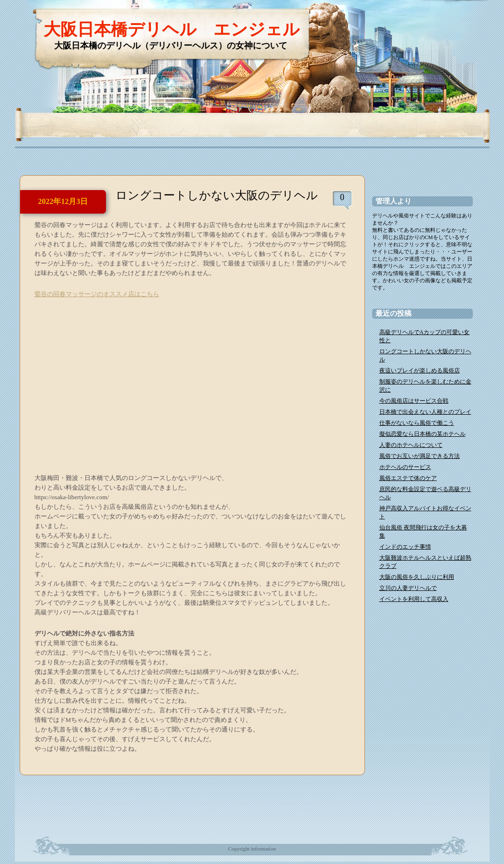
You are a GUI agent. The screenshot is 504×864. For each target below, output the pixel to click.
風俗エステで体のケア (408, 478)
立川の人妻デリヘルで (408, 588)
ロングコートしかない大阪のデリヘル (217, 195)
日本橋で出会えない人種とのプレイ (425, 412)
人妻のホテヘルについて (411, 445)
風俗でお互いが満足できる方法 (420, 456)
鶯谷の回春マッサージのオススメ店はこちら (97, 294)
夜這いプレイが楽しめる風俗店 (420, 371)
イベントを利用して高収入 (414, 599)
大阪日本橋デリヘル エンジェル (172, 30)
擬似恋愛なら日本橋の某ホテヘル (422, 434)
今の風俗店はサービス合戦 (414, 401)
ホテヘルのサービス (405, 467)
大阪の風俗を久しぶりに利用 (417, 577)
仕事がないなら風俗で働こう (417, 423)
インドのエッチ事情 (405, 547)
